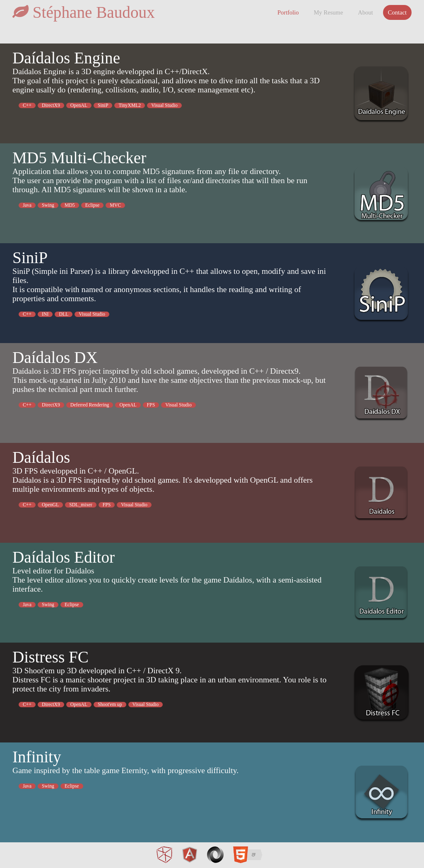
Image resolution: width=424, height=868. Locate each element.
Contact (397, 12)
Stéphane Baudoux (84, 12)
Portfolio (288, 12)
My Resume (329, 12)
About (365, 12)
